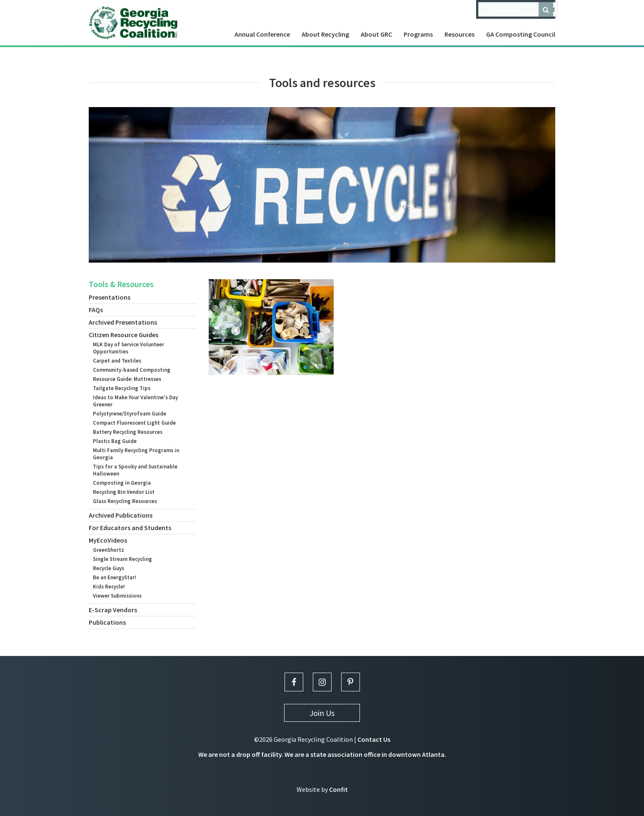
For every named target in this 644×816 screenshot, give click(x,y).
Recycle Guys (109, 568)
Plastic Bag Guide (115, 441)
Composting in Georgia (122, 483)
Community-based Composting (132, 370)
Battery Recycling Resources (128, 432)
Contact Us (374, 739)
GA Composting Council (521, 34)
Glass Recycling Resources (125, 501)
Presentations (110, 297)
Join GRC (507, 9)
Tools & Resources (121, 284)
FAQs (96, 310)
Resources (459, 34)
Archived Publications (121, 515)
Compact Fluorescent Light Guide (134, 423)
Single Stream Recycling (122, 559)
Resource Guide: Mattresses (127, 379)
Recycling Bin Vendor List (124, 492)
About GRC (376, 34)
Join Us (322, 713)
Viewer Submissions (117, 596)
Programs (418, 34)
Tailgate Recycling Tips (122, 388)
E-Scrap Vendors (113, 610)
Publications (107, 622)
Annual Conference (262, 34)
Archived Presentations (123, 322)
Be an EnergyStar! (115, 577)
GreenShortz (109, 550)
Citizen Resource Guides (124, 335)
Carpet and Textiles (117, 361)
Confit (338, 789)
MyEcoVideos (108, 540)
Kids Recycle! (109, 587)
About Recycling (325, 34)
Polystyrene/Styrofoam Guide (130, 414)
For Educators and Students (130, 528)
